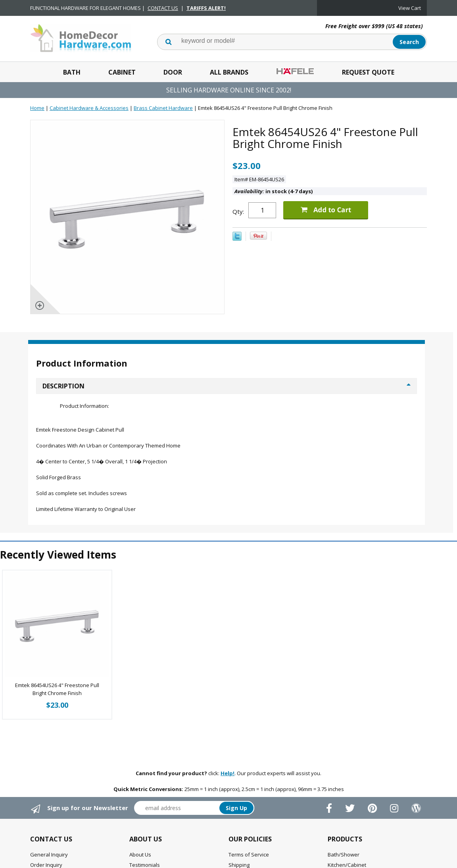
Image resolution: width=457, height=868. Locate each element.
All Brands (229, 72)
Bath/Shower (344, 855)
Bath (72, 72)
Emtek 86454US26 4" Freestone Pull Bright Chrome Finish (57, 689)
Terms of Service (249, 855)
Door (173, 72)
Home (37, 108)
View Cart (410, 8)
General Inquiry (49, 855)
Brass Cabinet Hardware (163, 108)
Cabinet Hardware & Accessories (89, 108)
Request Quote (368, 72)
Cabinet (122, 72)
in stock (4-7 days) (274, 191)
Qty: (238, 211)
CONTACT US (163, 8)
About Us (140, 855)
